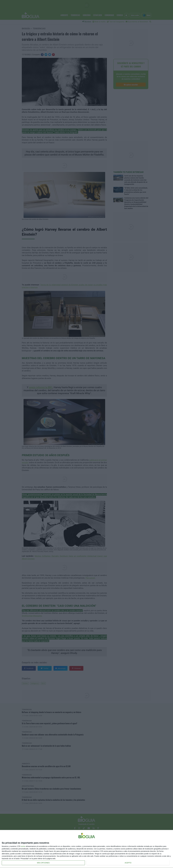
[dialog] (86, 849)
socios (23, 846)
